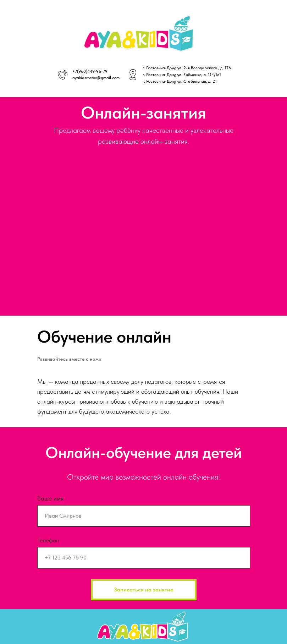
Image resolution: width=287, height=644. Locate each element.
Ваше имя (50, 498)
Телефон (48, 540)
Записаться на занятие (144, 590)
